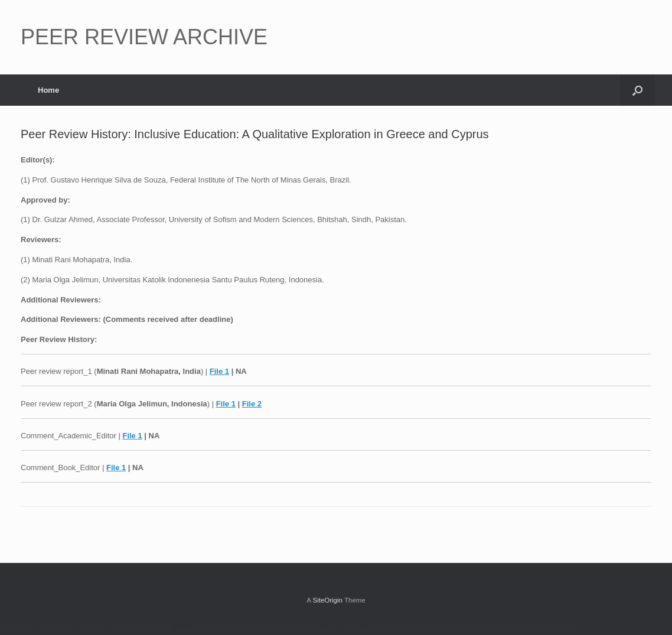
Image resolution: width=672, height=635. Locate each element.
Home (48, 90)
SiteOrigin (327, 600)
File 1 (219, 371)
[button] (637, 90)
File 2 (252, 404)
